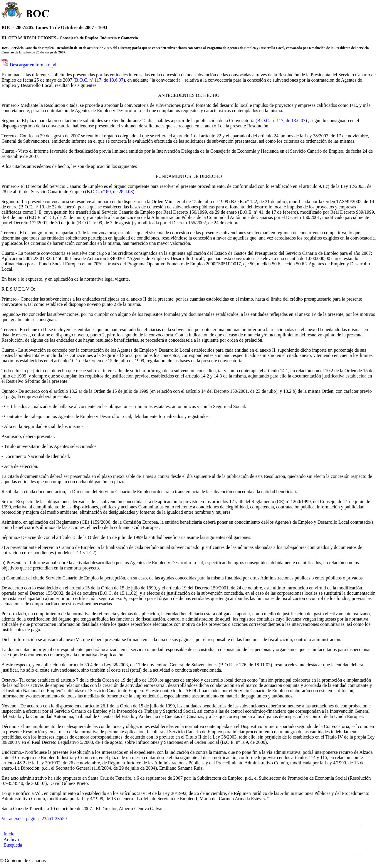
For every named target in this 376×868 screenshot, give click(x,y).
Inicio (9, 834)
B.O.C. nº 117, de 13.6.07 (99, 80)
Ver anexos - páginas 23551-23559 (34, 819)
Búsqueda (13, 845)
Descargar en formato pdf (34, 65)
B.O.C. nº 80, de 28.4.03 (110, 192)
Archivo (11, 839)
